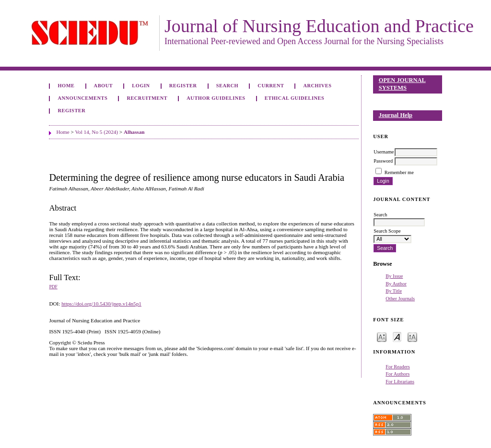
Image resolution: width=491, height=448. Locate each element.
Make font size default (397, 336)
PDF (53, 287)
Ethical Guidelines (295, 98)
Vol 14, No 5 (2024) (96, 132)
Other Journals (400, 299)
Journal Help (396, 115)
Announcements (82, 98)
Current (271, 86)
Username (384, 152)
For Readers (398, 367)
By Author (396, 284)
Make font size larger (412, 336)
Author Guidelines (216, 98)
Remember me (399, 172)
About (104, 86)
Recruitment (147, 98)
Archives (318, 86)
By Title (394, 291)
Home (66, 86)
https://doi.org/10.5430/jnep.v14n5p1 (101, 304)
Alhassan (134, 132)
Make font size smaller (382, 336)
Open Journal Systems (402, 84)
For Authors (397, 374)
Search (227, 86)
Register (183, 86)
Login (141, 86)
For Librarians (400, 382)
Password (383, 161)
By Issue (394, 276)
